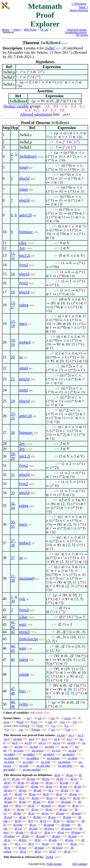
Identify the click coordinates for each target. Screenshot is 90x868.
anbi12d (25, 215)
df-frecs (49, 828)
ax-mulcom (11, 758)
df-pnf (56, 836)
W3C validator (80, 864)
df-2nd (33, 828)
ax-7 (69, 739)
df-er (47, 832)
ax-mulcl (49, 754)
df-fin (25, 836)
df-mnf (72, 836)
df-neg (69, 840)
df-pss (73, 794)
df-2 (18, 844)
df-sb (21, 783)
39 (13, 601)
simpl (24, 167)
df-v (51, 790)
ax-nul (34, 747)
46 (13, 660)
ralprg (24, 305)
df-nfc (35, 786)
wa (53, 718)
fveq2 (24, 265)
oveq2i (24, 632)
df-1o (34, 832)
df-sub (53, 840)
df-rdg (20, 832)
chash (36, 730)
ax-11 (42, 743)
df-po (62, 806)
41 (13, 622)
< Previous (79, 4)
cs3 (53, 730)
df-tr (18, 806)
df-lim (37, 817)
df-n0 (45, 844)
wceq (67, 718)
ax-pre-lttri (43, 766)
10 (13, 340)
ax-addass (33, 758)
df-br (51, 802)
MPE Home (30, 30)
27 (13, 541)
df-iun (37, 802)
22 (13, 379)
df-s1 (23, 851)
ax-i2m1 (9, 762)
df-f (30, 821)
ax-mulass (53, 758)
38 (13, 580)
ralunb (24, 674)
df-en (61, 832)
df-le (38, 840)
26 (13, 433)
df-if (22, 798)
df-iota (67, 817)
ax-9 (15, 743)
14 (13, 274)
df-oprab (49, 825)
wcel (6, 722)
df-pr (63, 798)
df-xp (35, 809)
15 (13, 303)
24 (13, 401)
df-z (60, 844)
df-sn (49, 798)
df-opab (66, 802)
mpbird (25, 342)
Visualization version (76, 32)
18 (13, 326)
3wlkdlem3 (28, 156)
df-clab (64, 783)
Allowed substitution (36, 114)
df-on (23, 817)
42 (13, 627)
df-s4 (67, 851)
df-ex (74, 779)
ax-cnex (19, 750)
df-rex (8, 790)
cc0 (40, 726)
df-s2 (38, 851)
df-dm (17, 813)
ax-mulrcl (69, 754)
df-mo (35, 783)
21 (13, 576)
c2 (67, 726)
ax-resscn (38, 750)
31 (13, 475)
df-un (32, 794)
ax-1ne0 (28, 762)
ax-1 (71, 735)
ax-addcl (9, 754)
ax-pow (50, 747)
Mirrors (6, 30)
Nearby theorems (79, 10)
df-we (21, 809)
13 (13, 321)
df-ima (60, 813)
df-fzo (22, 848)
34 (13, 508)
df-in (46, 794)
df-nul (8, 798)
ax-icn (72, 750)
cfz (21, 730)
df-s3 (53, 851)
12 (13, 258)
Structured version (77, 30)
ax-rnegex (64, 762)
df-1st (18, 828)
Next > (84, 7)
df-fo (56, 821)
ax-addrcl (29, 754)
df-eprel (46, 806)
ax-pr (65, 747)
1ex (22, 248)
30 (13, 522)
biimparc (26, 232)
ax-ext (71, 743)
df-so (75, 806)
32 (13, 504)
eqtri (23, 624)
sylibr (24, 704)
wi (28, 718)
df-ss (59, 794)
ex (21, 357)
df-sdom (9, 836)
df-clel (20, 786)
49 (13, 706)
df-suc (52, 817)
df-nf (7, 783)
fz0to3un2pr (29, 639)
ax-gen (17, 739)
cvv (35, 722)
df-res (45, 813)
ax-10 (28, 743)
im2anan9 (27, 578)
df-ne (49, 786)
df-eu (49, 783)
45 (13, 650)
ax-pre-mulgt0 (32, 769)
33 (13, 493)
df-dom (76, 832)
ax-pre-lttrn (65, 766)
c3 (7, 730)
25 (13, 418)
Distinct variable (16, 106)
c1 (54, 726)
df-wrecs (67, 828)
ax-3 (7, 739)
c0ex (23, 243)
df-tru (46, 779)
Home (17, 30)
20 (13, 357)
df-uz (74, 844)
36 (13, 545)
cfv (75, 722)
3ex (22, 449)
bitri (22, 691)
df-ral (78, 786)
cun (50, 722)
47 (13, 689)
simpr (24, 189)
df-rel (49, 809)
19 (13, 344)
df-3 (31, 844)
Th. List (44, 30)
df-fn (18, 821)
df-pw (35, 798)
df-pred (76, 813)
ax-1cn (56, 750)
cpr (63, 722)
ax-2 (80, 735)
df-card (41, 836)
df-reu (23, 790)
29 (13, 458)
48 (13, 693)
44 (13, 646)
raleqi (24, 660)
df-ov (33, 825)
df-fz (7, 848)
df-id (31, 806)
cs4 (68, 730)
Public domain (54, 864)
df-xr (7, 840)
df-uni (8, 802)
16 (13, 292)
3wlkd (50, 48)
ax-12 (57, 743)
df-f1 (43, 821)
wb (40, 718)
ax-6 (57, 739)
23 (13, 414)
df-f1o (71, 821)
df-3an (31, 779)
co (28, 726)
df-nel (63, 786)
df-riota (18, 825)
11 (13, 253)
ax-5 (44, 739)
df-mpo (66, 825)
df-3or (16, 779)
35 (13, 526)
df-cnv (63, 809)
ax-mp (61, 735)
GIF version (82, 35)
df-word (57, 848)
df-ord (8, 817)
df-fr (7, 809)
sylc (22, 599)
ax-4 (32, 739)
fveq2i (24, 610)
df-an (69, 775)
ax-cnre (24, 766)
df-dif (18, 794)
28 (13, 454)
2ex (22, 444)
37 (13, 558)
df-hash (39, 848)
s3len (23, 617)
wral (21, 722)
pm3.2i (25, 256)
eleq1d (24, 178)
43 (13, 632)
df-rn (31, 813)
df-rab (37, 790)
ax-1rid (45, 762)
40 (13, 702)
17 (13, 307)
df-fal (60, 779)
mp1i (23, 324)
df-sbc (65, 790)
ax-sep (18, 747)
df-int (22, 802)
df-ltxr (22, 840)
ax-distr (73, 758)
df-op (77, 798)
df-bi (57, 775)
